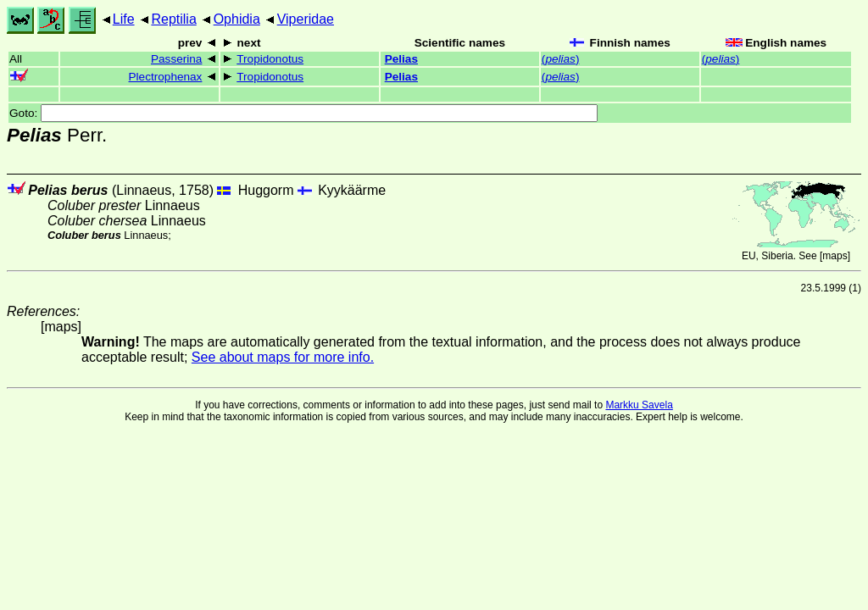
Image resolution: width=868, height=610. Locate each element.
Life (124, 19)
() (561, 59)
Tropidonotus (270, 59)
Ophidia (237, 19)
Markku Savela (639, 405)
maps (835, 256)
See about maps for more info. (283, 357)
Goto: (303, 113)
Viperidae (306, 19)
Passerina (176, 59)
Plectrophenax (166, 77)
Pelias (401, 59)
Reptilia (173, 19)
